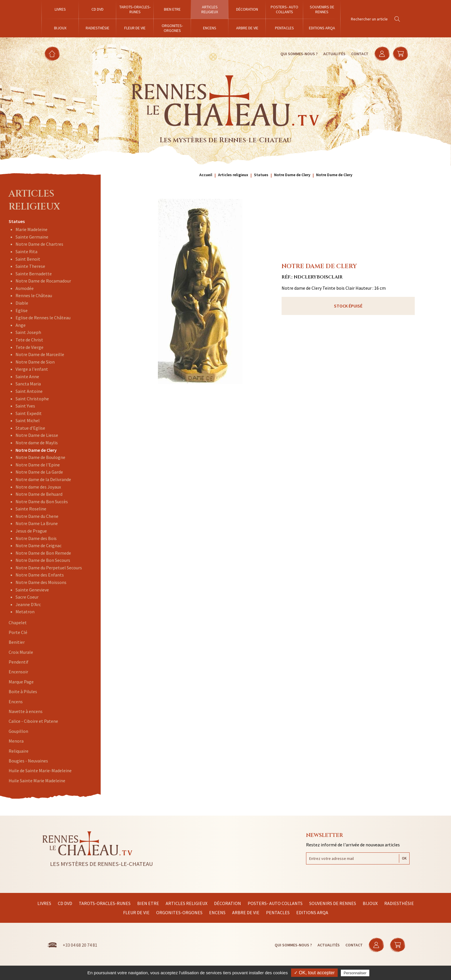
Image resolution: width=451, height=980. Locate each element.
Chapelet (18, 622)
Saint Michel (28, 420)
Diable (22, 303)
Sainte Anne (27, 376)
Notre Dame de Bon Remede (43, 553)
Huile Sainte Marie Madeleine (37, 781)
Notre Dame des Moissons (41, 582)
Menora (16, 741)
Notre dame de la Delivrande (43, 479)
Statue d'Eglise (30, 428)
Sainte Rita (26, 251)
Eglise (22, 310)
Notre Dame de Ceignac (39, 545)
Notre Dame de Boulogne (40, 457)
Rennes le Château (34, 295)
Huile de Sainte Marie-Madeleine (40, 770)
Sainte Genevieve (32, 590)
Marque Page (21, 682)
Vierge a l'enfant (32, 369)
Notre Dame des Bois (36, 538)
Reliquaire (19, 751)
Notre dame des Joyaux (38, 487)
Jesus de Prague (31, 531)
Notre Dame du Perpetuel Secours (49, 568)
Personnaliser (355, 973)
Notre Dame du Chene (37, 516)
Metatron (25, 612)
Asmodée (25, 288)
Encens (16, 702)
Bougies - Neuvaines (28, 761)
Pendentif (19, 662)
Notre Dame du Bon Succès (42, 501)
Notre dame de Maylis (37, 443)
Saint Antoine (29, 391)
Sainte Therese (30, 266)
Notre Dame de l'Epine (38, 465)
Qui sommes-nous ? (299, 54)
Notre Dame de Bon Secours (43, 560)
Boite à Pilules (23, 691)
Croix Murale (21, 652)
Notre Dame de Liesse (37, 435)
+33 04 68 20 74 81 (80, 945)
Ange (21, 325)
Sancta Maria (28, 384)
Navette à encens (26, 711)
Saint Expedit (29, 413)
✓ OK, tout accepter (314, 973)
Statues (17, 221)
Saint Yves (25, 406)
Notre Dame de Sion (35, 362)
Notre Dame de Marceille (40, 354)
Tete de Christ (29, 340)
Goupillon (18, 731)
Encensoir (18, 672)
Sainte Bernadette (34, 274)
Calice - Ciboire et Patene (33, 721)
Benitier (17, 642)
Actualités (334, 54)
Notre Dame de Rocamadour (43, 281)
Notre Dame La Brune (37, 523)
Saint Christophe (32, 399)
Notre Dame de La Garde (39, 472)
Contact (360, 54)
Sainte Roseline (31, 509)
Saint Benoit (28, 259)
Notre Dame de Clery (36, 450)
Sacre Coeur (27, 597)
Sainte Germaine (32, 237)
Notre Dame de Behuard (39, 494)
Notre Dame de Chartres (39, 244)
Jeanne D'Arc (28, 604)
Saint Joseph (28, 332)
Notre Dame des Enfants (40, 575)
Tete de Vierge (29, 347)
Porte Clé (18, 632)
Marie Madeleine (31, 229)
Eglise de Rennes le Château (43, 318)
